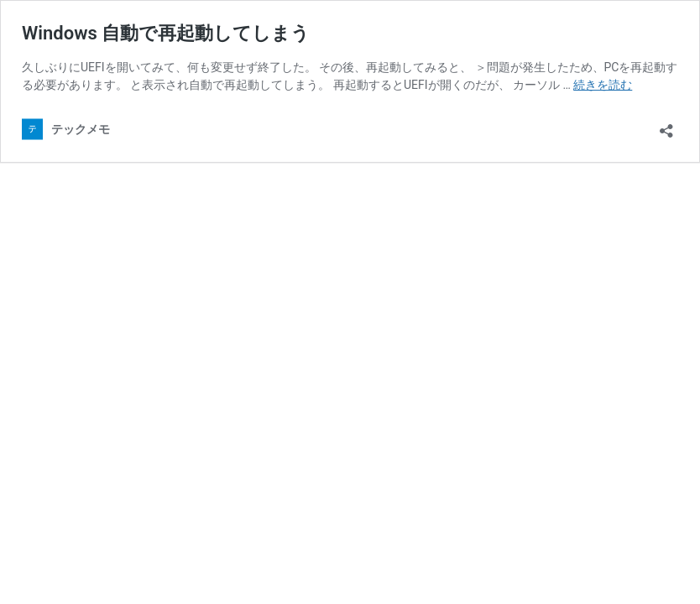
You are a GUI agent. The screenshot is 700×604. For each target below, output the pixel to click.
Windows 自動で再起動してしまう (166, 33)
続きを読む (603, 85)
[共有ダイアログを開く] (666, 125)
